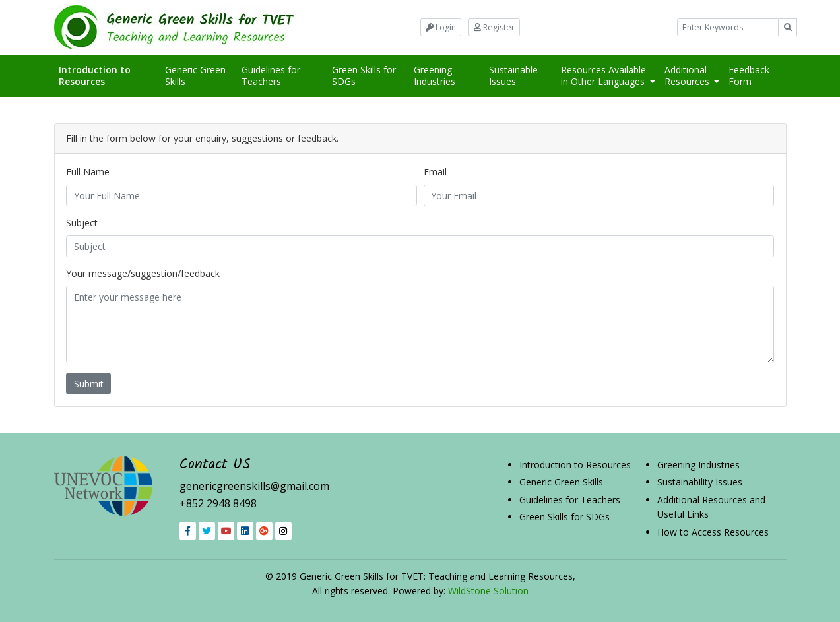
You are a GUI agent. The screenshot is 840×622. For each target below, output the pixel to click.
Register (494, 27)
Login (441, 27)
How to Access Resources (713, 532)
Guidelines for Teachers (271, 76)
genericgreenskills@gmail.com (254, 486)
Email (435, 172)
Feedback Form (749, 76)
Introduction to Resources (102, 76)
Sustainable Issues (513, 76)
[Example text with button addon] (728, 27)
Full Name (88, 172)
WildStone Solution (488, 591)
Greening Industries (435, 76)
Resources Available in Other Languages (604, 76)
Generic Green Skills (195, 76)
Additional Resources (688, 76)
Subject (82, 223)
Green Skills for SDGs (364, 76)
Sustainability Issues (700, 482)
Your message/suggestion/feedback (143, 273)
